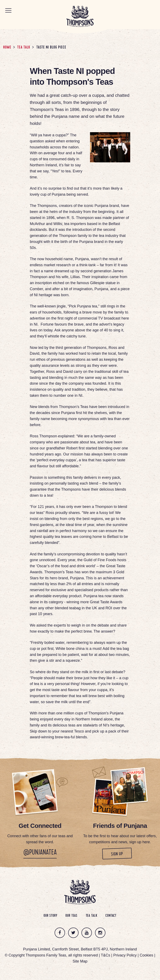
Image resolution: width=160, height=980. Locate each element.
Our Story (50, 916)
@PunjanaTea (40, 853)
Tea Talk (24, 48)
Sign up (125, 854)
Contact (111, 916)
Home (7, 48)
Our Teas (71, 916)
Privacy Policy (125, 955)
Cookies (146, 955)
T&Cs (106, 955)
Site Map (80, 961)
